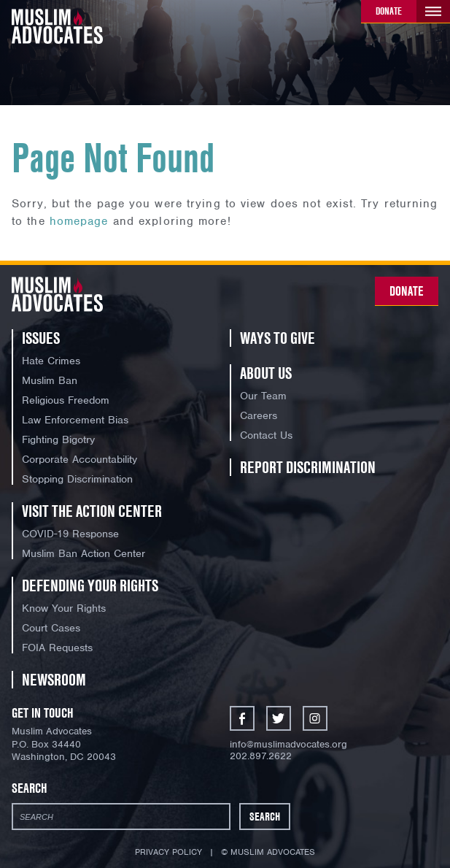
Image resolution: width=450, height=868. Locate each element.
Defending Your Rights (90, 585)
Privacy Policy (168, 852)
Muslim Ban (50, 380)
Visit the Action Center (92, 511)
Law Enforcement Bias (75, 420)
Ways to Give (278, 338)
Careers (259, 415)
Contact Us (266, 435)
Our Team (263, 396)
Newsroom (54, 680)
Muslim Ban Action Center (84, 553)
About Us (266, 373)
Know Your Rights (64, 608)
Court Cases (51, 628)
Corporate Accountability (79, 459)
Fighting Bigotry (58, 439)
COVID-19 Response (70, 534)
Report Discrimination (308, 467)
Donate (389, 11)
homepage (79, 221)
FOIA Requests (57, 648)
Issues (41, 338)
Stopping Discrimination (77, 479)
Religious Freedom (66, 400)
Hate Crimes (51, 361)
